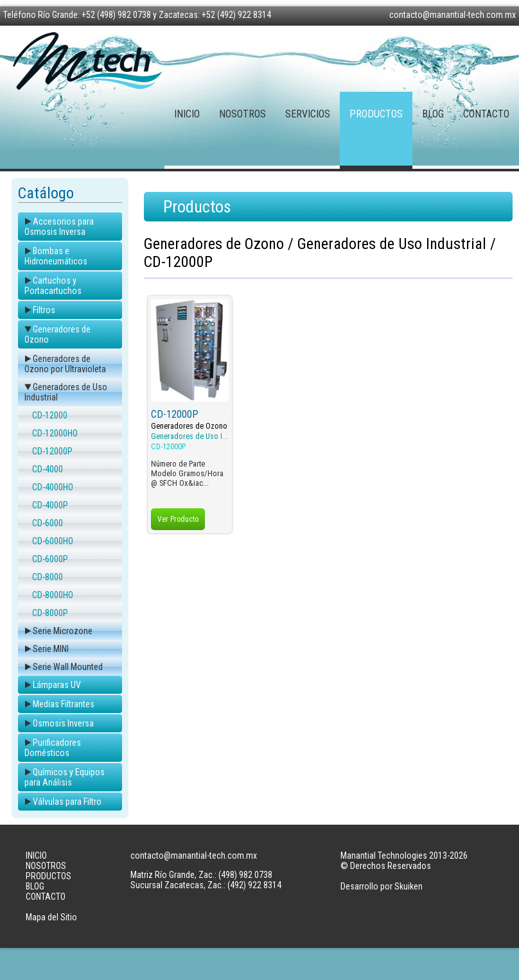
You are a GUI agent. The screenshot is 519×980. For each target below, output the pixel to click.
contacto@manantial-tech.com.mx (453, 15)
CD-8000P (50, 613)
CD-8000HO (53, 595)
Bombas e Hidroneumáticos (56, 256)
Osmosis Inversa (63, 723)
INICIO (187, 114)
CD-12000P (52, 451)
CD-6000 (48, 523)
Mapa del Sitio (51, 917)
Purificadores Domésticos (53, 748)
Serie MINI (51, 649)
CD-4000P (50, 505)
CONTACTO (486, 114)
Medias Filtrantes (64, 704)
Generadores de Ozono (189, 426)
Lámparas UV (57, 685)
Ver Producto (178, 519)
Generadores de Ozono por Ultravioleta (65, 364)
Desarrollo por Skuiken (382, 886)
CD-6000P (50, 559)
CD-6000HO (53, 541)
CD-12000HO (55, 433)
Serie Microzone (63, 631)
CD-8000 (48, 577)
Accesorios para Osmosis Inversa (59, 227)
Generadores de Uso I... (189, 436)
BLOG (433, 114)
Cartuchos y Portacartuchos (53, 286)
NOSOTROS (242, 114)
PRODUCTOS (376, 114)
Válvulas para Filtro (67, 802)
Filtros (44, 310)
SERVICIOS (308, 114)
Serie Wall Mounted (68, 667)
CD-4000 (48, 469)
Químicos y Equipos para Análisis (65, 777)
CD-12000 (50, 415)
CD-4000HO (53, 487)
